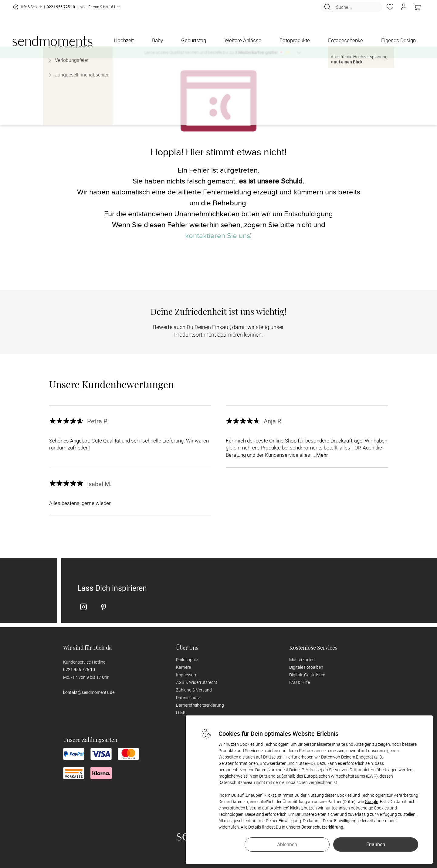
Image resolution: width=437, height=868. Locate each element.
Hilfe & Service (27, 9)
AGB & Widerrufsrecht (197, 682)
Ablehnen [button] (287, 844)
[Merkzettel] (390, 9)
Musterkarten (302, 659)
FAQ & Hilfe (300, 682)
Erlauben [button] (376, 844)
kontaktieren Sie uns (218, 236)
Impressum (187, 675)
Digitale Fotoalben (306, 667)
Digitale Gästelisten (307, 675)
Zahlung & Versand (194, 690)
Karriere (183, 667)
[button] (404, 9)
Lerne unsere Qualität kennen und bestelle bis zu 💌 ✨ (217, 52)
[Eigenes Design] (398, 40)
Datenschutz (188, 697)
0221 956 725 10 (61, 9)
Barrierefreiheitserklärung (200, 705)
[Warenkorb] (417, 9)
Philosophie (187, 659)
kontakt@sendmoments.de (89, 692)
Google (371, 801)
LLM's (181, 713)
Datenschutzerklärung (322, 827)
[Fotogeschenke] (346, 40)
